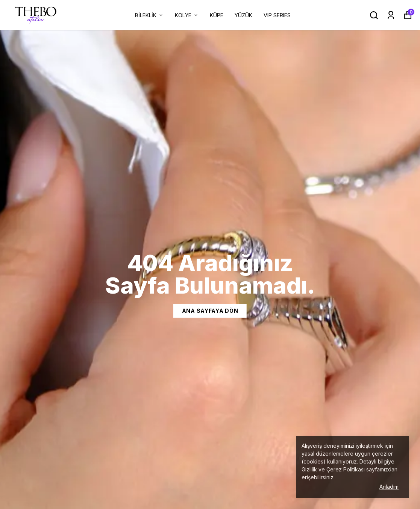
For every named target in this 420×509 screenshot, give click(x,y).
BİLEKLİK (149, 15)
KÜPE (217, 15)
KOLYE (187, 15)
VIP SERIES (277, 15)
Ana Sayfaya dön (210, 311)
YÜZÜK (243, 15)
